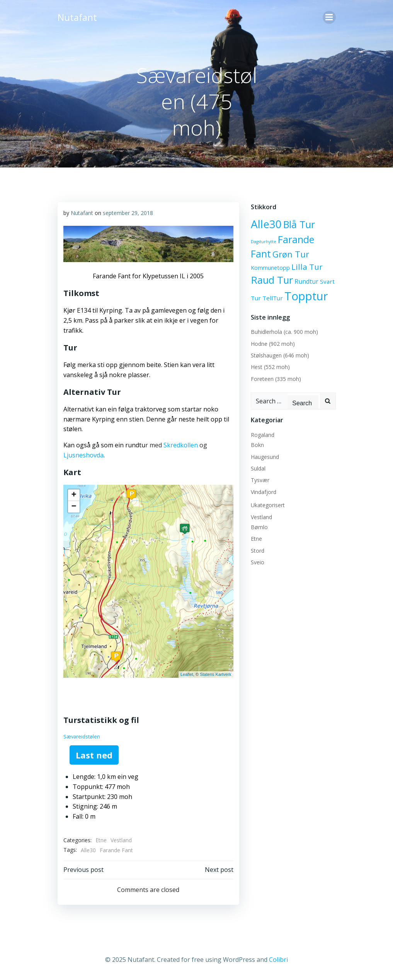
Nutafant (82, 213)
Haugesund (265, 457)
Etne (101, 840)
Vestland (121, 840)
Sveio (258, 562)
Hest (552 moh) (270, 367)
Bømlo (259, 527)
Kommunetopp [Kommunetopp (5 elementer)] (270, 268)
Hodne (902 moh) (273, 344)
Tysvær (260, 480)
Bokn (257, 445)
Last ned (94, 755)
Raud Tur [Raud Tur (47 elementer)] (272, 280)
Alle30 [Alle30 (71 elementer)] (266, 224)
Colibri (278, 960)
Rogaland (263, 435)
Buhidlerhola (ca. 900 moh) (284, 332)
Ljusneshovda (83, 455)
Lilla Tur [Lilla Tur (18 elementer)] (307, 267)
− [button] (74, 507)
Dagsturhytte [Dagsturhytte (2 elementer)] (264, 242)
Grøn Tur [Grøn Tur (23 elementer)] (291, 254)
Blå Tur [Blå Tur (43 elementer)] (299, 224)
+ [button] (74, 495)
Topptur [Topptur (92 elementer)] (306, 296)
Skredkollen (181, 445)
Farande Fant (116, 850)
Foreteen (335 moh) (276, 379)
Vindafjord (264, 492)
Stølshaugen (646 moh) (280, 355)
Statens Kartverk (215, 674)
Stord (258, 551)
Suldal (258, 468)
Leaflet (187, 674)
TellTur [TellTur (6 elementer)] (273, 298)
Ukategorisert (268, 505)
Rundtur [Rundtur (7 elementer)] (306, 281)
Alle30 (88, 850)
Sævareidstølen (82, 736)
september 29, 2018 (128, 213)
